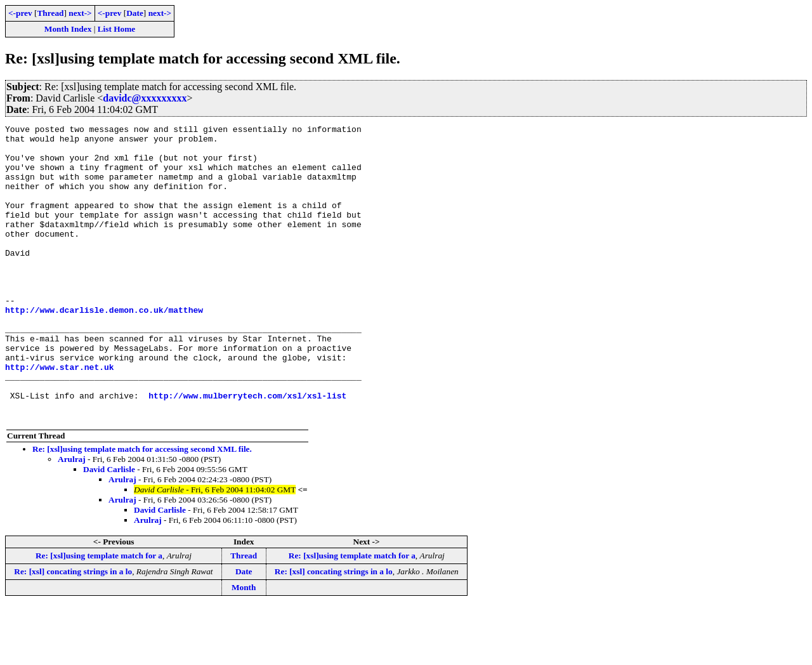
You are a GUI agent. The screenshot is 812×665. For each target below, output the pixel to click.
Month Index (68, 29)
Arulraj (72, 518)
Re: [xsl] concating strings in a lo (73, 630)
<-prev (20, 13)
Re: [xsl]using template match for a (99, 615)
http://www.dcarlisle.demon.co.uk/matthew (104, 348)
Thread (50, 13)
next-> (80, 13)
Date (135, 13)
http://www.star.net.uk (60, 416)
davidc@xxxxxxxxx (145, 98)
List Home (117, 29)
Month (244, 646)
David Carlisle (109, 528)
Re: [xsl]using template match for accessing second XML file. (142, 508)
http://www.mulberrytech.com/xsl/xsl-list (247, 451)
